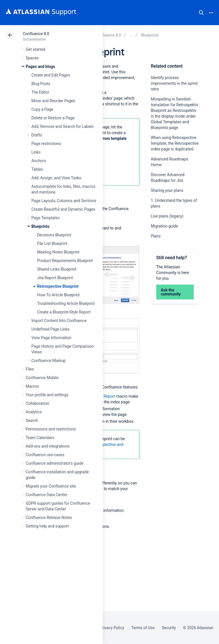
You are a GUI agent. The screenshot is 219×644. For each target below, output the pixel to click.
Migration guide (165, 226)
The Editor (40, 92)
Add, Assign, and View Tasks (56, 178)
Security (169, 628)
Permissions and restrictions (51, 429)
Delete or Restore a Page (53, 118)
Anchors (39, 161)
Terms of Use (143, 628)
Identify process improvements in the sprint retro (174, 83)
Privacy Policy (112, 628)
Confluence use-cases (45, 455)
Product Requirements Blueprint (65, 261)
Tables (37, 169)
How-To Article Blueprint (58, 295)
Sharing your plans (167, 190)
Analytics (34, 412)
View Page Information (51, 338)
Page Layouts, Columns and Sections (64, 201)
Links (36, 152)
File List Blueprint (52, 243)
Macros (32, 386)
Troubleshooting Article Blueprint (66, 303)
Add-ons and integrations (48, 446)
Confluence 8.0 (36, 34)
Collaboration (37, 403)
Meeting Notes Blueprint (58, 252)
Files (30, 369)
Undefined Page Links (50, 329)
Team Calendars (40, 438)
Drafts (37, 135)
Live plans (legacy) (167, 216)
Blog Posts (41, 84)
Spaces (32, 58)
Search (201, 13)
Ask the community (171, 292)
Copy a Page (42, 109)
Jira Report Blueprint (55, 278)
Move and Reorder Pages (53, 101)
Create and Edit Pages (51, 75)
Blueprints (40, 226)
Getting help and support (47, 526)
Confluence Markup (48, 361)
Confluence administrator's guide (54, 463)
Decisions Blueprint (54, 235)
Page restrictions (46, 144)
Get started (36, 49)
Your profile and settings (47, 395)
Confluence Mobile (42, 378)
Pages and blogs (40, 67)
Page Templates (45, 218)
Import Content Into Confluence (59, 321)
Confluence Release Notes (49, 518)
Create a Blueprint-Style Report (64, 312)
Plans (156, 236)
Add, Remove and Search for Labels (62, 126)
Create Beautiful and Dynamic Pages (63, 209)
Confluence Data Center (46, 495)
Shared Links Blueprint (57, 269)
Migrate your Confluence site (51, 486)
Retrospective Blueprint (58, 286)
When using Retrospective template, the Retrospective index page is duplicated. (175, 143)
